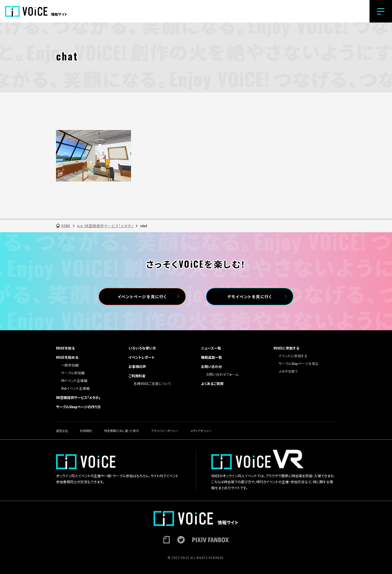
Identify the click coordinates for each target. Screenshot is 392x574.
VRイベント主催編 (74, 380)
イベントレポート (142, 357)
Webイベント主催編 (75, 388)
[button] (381, 11)
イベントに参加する (293, 356)
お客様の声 (137, 366)
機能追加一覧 (211, 357)
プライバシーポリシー (165, 431)
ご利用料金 (137, 376)
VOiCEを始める (67, 357)
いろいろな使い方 (142, 348)
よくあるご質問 (212, 383)
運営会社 (62, 431)
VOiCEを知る (65, 348)
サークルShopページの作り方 (78, 407)
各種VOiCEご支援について (152, 383)
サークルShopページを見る (298, 363)
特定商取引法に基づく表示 (121, 431)
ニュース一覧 (211, 348)
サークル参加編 (73, 373)
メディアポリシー (201, 431)
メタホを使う (288, 371)
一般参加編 (70, 365)
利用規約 (86, 431)
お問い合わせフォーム (222, 374)
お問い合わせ (211, 366)
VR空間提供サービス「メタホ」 (78, 397)
